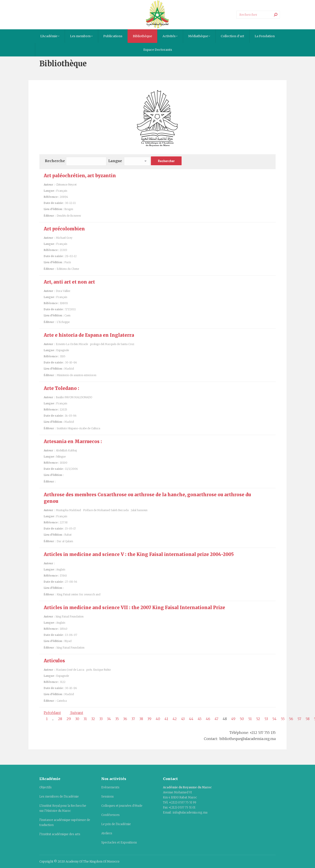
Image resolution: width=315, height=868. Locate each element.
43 (183, 719)
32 (93, 719)
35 (117, 719)
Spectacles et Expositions (119, 843)
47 (216, 719)
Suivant (76, 713)
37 (133, 719)
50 (242, 719)
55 (283, 719)
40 (158, 719)
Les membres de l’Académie (59, 797)
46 (208, 719)
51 (250, 719)
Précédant (52, 713)
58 (308, 719)
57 (299, 719)
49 (233, 719)
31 (85, 719)
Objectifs (45, 787)
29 (69, 719)
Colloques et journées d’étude (122, 806)
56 (291, 719)
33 (101, 719)
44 (191, 719)
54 (274, 719)
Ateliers (107, 833)
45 (200, 719)
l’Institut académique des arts (60, 834)
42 (175, 719)
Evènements (110, 787)
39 (149, 719)
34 (109, 719)
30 (77, 719)
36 (125, 719)
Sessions (108, 797)
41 (166, 719)
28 (60, 719)
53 (266, 719)
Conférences (110, 815)
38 (141, 719)
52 (258, 719)
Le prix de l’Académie (116, 824)
